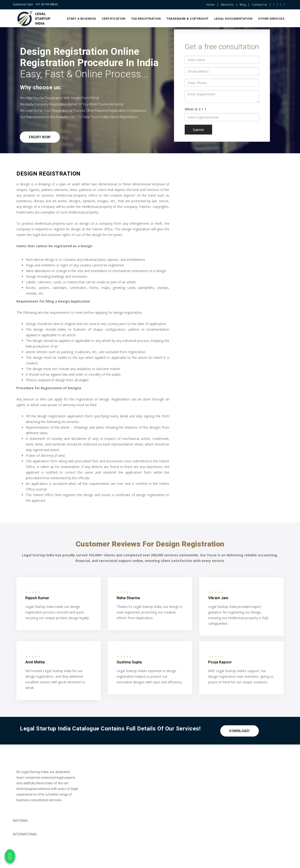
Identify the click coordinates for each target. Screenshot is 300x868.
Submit (198, 130)
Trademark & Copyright (187, 19)
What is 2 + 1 (195, 109)
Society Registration (100, 798)
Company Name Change (172, 798)
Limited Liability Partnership (105, 782)
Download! (240, 732)
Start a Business (81, 19)
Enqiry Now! (40, 137)
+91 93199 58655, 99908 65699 (257, 796)
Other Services (271, 19)
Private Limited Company (104, 774)
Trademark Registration (171, 774)
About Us (227, 4)
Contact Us (260, 4)
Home (210, 4)
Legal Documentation (233, 19)
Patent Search (164, 790)
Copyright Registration (170, 782)
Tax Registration (146, 19)
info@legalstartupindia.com (253, 802)
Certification (114, 19)
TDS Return (94, 790)
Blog (243, 4)
